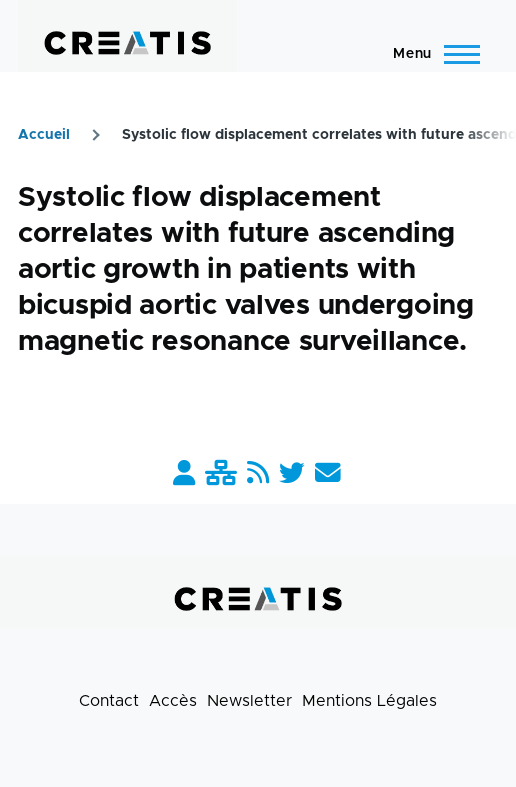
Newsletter (249, 701)
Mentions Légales (369, 701)
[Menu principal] (430, 54)
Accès (173, 701)
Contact (109, 701)
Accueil (44, 135)
